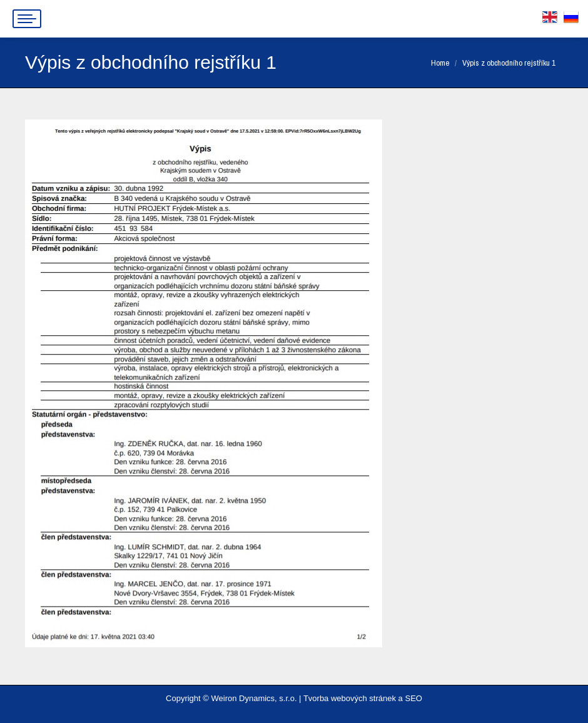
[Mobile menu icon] (27, 19)
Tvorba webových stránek (350, 698)
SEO (413, 698)
